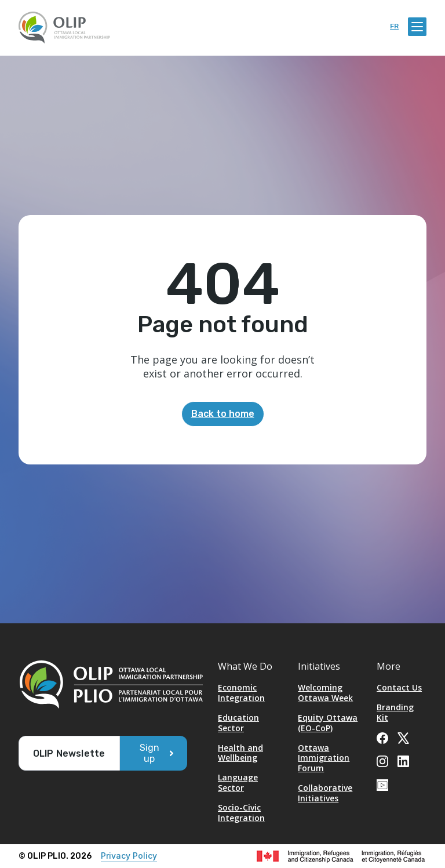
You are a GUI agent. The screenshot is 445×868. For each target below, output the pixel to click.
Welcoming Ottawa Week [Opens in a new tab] (325, 693)
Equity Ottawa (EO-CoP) (328, 723)
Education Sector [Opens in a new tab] (238, 723)
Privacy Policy (129, 856)
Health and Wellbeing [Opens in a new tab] (240, 753)
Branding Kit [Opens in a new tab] (395, 712)
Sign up (149, 753)
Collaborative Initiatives (325, 793)
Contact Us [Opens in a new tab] (399, 687)
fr (394, 26)
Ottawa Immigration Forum (324, 758)
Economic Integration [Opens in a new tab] (241, 693)
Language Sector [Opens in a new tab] (238, 782)
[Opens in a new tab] (382, 737)
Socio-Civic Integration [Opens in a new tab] (241, 813)
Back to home (223, 414)
